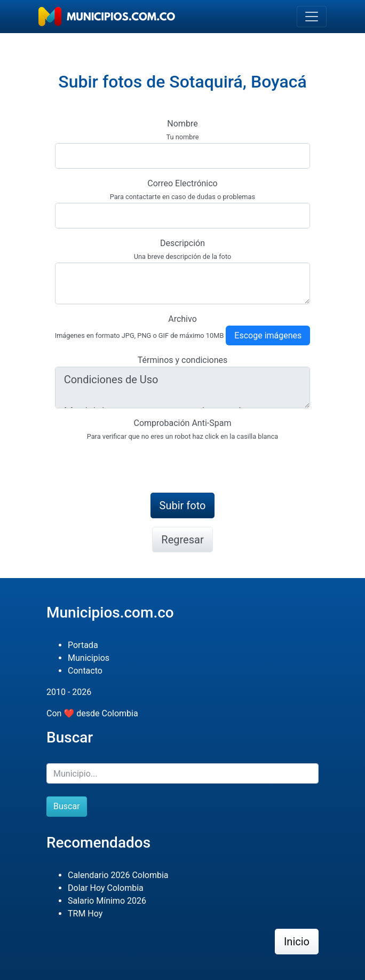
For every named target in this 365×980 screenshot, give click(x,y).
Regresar (182, 540)
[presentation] (136, 463)
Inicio (297, 942)
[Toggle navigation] (312, 17)
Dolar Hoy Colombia (106, 888)
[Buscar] (182, 773)
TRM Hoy (85, 914)
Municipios (89, 658)
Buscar (67, 806)
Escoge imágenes (268, 335)
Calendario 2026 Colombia (118, 875)
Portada (83, 645)
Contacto (85, 671)
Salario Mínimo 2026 (107, 901)
